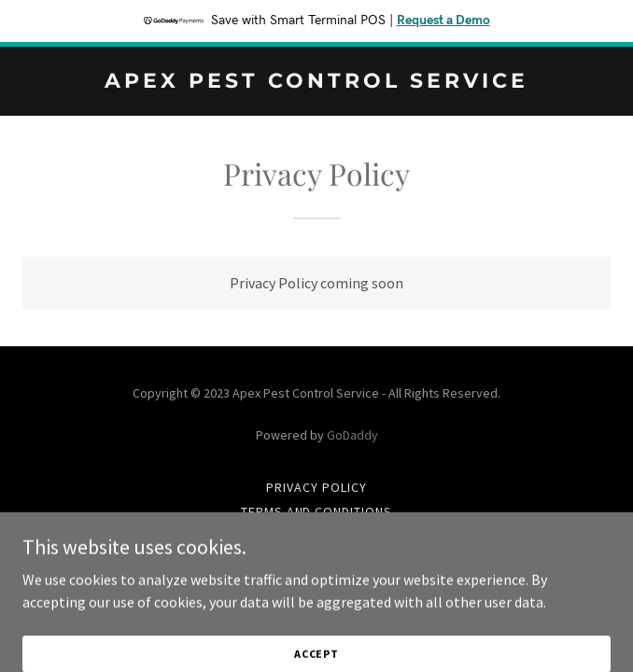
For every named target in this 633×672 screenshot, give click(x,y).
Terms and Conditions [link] (317, 511)
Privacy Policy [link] (316, 487)
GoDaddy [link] (352, 435)
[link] (316, 82)
